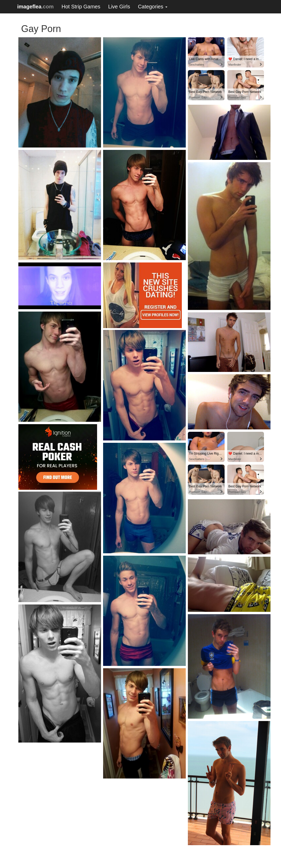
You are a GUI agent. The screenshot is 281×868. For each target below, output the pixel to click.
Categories (153, 7)
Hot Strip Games (81, 7)
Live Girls (119, 7)
